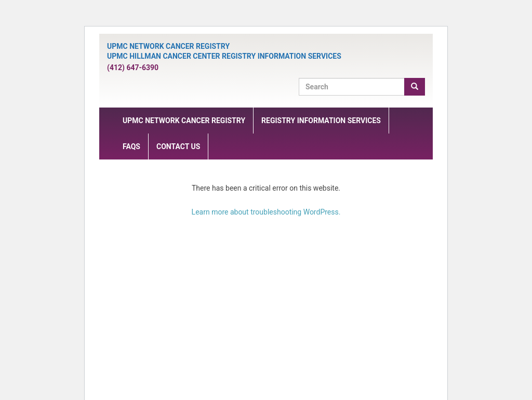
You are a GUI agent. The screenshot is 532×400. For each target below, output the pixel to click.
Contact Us (178, 146)
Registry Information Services (321, 121)
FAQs (131, 146)
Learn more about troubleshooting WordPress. (266, 212)
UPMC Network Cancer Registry (184, 121)
